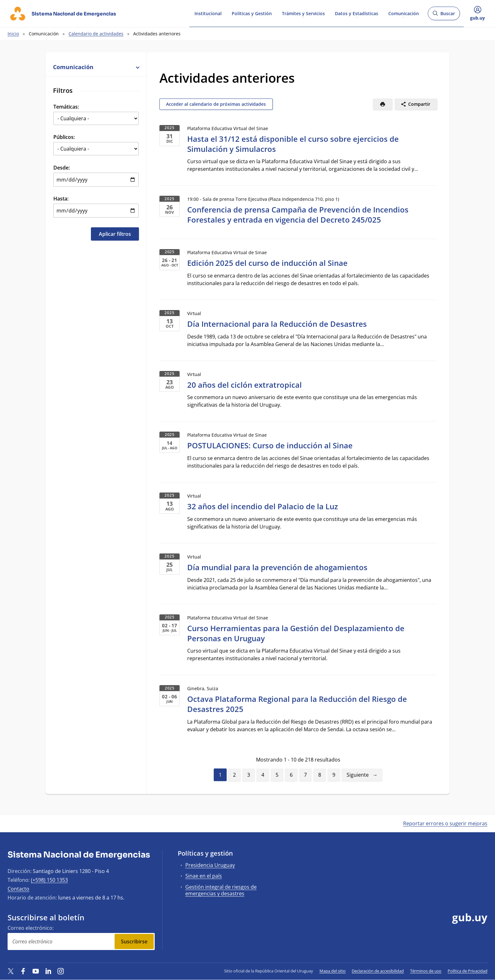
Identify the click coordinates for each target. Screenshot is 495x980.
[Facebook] (23, 971)
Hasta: (61, 199)
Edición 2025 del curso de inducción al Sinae (267, 263)
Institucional (208, 13)
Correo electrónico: (31, 928)
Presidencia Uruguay (210, 865)
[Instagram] (61, 971)
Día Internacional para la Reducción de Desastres (277, 324)
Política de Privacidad (468, 971)
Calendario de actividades (96, 34)
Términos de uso (426, 971)
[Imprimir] (382, 104)
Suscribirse (134, 941)
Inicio (13, 34)
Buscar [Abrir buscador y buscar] (444, 15)
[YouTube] (36, 971)
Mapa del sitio (333, 971)
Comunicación (404, 13)
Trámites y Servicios (303, 13)
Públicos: (64, 137)
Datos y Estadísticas (357, 13)
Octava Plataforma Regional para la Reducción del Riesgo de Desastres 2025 (297, 704)
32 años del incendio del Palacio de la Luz (262, 506)
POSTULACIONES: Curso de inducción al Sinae (270, 445)
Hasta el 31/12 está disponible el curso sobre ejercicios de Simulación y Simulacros (293, 144)
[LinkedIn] (48, 971)
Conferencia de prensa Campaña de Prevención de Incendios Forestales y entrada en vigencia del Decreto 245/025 (298, 215)
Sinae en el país (204, 876)
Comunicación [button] (96, 67)
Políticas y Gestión (252, 13)
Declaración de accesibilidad (378, 971)
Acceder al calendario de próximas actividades (216, 104)
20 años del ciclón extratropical (245, 385)
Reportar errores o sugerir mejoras (445, 823)
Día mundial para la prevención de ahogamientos (277, 567)
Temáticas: (66, 107)
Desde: (62, 168)
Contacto (18, 889)
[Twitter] (11, 971)
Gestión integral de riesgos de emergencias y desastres (221, 890)
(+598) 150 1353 (49, 880)
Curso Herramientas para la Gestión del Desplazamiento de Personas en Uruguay (296, 633)
